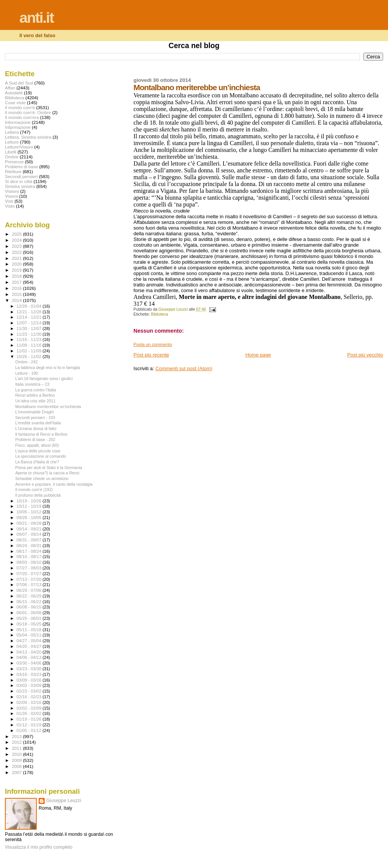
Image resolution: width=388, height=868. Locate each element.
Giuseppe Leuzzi (64, 801)
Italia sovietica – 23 (32, 384)
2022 (17, 252)
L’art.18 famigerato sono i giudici (44, 378)
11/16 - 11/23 (30, 339)
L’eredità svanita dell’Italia (38, 423)
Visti (9, 201)
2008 (17, 766)
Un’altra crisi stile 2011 (35, 401)
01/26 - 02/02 (30, 713)
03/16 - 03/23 (30, 674)
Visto (10, 206)
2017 (17, 282)
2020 (17, 264)
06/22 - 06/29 (30, 596)
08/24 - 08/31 (30, 546)
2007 (17, 772)
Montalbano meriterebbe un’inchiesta (48, 407)
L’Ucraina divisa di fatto (36, 429)
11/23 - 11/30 (30, 334)
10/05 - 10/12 (30, 512)
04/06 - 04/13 (30, 657)
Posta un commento (153, 344)
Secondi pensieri (21, 176)
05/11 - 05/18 (30, 630)
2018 (17, 276)
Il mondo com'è (20, 107)
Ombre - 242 (26, 362)
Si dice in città (19, 181)
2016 (17, 288)
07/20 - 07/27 (30, 574)
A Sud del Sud (19, 83)
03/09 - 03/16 (30, 680)
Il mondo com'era (22, 117)
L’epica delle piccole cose (38, 451)
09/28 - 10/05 (30, 518)
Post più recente (151, 355)
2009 (17, 760)
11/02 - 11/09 (30, 351)
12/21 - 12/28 (30, 312)
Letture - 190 (27, 373)
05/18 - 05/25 (30, 624)
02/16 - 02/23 (30, 697)
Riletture (13, 171)
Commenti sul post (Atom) (184, 368)
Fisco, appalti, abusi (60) (37, 445)
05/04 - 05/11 (30, 635)
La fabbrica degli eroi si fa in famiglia (48, 368)
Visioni (11, 196)
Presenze (14, 162)
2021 (17, 258)
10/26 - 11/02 (30, 357)
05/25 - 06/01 (30, 618)
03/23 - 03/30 (30, 669)
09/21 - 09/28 (30, 523)
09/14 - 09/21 (30, 529)
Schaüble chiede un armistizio (42, 479)
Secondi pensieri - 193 (35, 418)
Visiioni (12, 191)
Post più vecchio (365, 355)
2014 (17, 300)
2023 (17, 246)
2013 (17, 736)
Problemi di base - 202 (35, 439)
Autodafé (14, 93)
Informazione (18, 122)
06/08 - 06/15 (30, 607)
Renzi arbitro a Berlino (35, 395)
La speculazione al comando (41, 456)
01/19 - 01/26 (30, 719)
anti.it (36, 18)
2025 (17, 234)
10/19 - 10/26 (30, 501)
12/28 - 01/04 (30, 306)
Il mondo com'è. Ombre (28, 112)
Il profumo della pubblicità (38, 495)
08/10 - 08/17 (30, 557)
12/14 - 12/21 (30, 317)
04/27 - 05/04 (30, 641)
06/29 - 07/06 (30, 590)
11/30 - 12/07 (30, 328)
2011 (17, 748)
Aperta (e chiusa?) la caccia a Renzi (47, 473)
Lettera (12, 132)
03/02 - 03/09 (30, 685)
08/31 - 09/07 (30, 540)
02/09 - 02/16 (30, 702)
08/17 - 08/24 (30, 551)
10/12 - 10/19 (30, 506)
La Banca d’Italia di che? (37, 462)
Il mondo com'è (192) (34, 490)
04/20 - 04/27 (30, 646)
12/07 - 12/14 (30, 323)
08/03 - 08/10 (30, 562)
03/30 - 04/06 (30, 663)
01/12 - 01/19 (30, 725)
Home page (258, 355)
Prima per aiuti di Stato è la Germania (48, 468)
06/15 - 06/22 (30, 602)
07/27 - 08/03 (30, 568)
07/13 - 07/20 (30, 579)
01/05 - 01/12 (30, 730)
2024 (17, 240)
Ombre (12, 157)
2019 (17, 270)
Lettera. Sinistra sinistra (28, 137)
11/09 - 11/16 (30, 345)
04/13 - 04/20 (30, 652)
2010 (17, 754)
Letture (12, 142)
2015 (17, 294)
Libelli (11, 152)
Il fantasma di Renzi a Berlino (41, 434)
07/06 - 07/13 (30, 585)
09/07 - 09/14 (30, 534)
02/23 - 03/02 (30, 691)
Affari (10, 88)
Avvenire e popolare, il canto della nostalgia (54, 484)
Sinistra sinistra (20, 186)
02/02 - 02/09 (30, 708)
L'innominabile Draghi (34, 412)
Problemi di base (21, 167)
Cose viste (15, 102)
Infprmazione (18, 127)
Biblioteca (160, 314)
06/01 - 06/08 (30, 613)
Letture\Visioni (19, 147)
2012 (17, 742)
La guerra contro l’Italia (36, 390)
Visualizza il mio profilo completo (39, 847)
